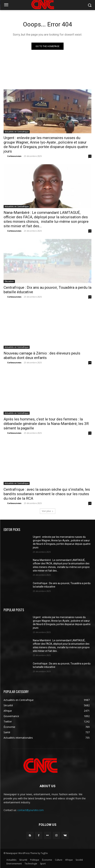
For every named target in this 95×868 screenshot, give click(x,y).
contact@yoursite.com (31, 810)
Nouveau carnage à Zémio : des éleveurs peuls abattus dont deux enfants (42, 355)
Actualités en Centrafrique (17, 132)
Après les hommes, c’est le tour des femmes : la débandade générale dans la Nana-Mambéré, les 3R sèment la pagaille (46, 424)
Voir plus (48, 511)
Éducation (9, 281)
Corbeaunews (14, 156)
